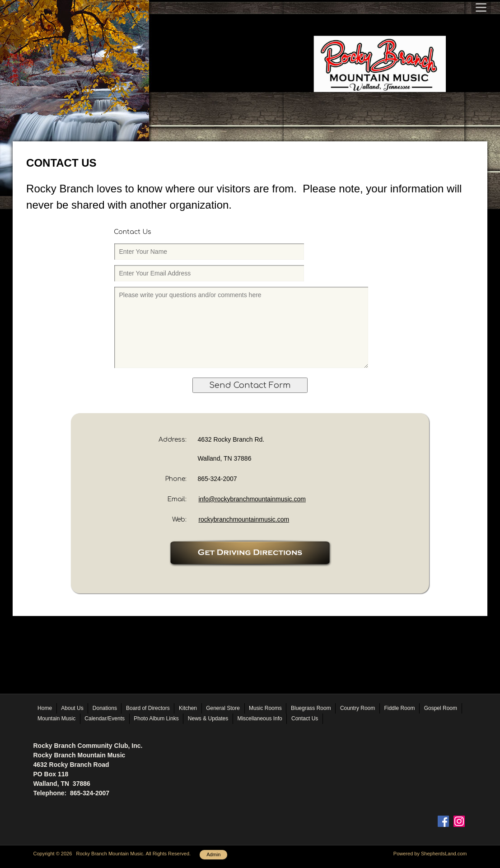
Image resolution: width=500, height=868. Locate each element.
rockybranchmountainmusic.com (244, 519)
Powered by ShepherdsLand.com (430, 854)
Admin (213, 854)
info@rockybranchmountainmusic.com (252, 499)
